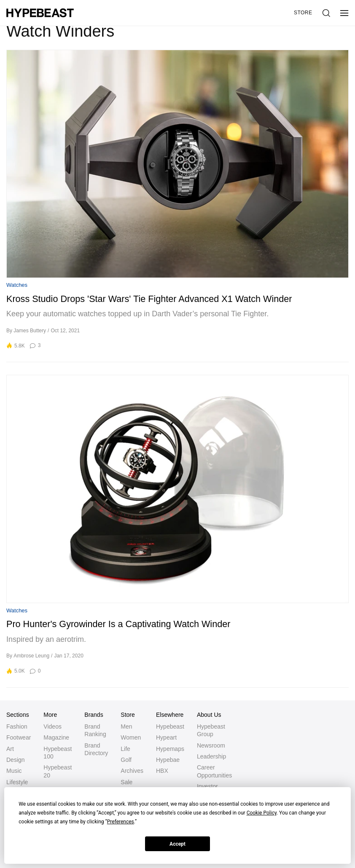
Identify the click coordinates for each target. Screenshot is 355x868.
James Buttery (30, 331)
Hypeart (166, 737)
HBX (162, 771)
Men (126, 726)
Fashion (17, 726)
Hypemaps (170, 749)
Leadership (211, 756)
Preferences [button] (121, 822)
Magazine (56, 737)
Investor (207, 786)
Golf (126, 760)
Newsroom (211, 745)
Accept (177, 844)
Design (16, 760)
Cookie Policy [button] (262, 813)
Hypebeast (170, 726)
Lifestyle (17, 782)
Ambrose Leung (31, 656)
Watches (17, 285)
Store (303, 13)
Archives (132, 771)
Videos (52, 726)
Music (14, 771)
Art (10, 749)
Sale (126, 782)
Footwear (19, 737)
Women (131, 737)
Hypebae (168, 760)
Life (125, 749)
